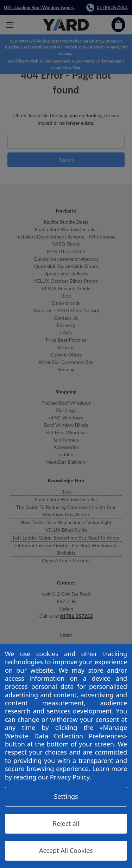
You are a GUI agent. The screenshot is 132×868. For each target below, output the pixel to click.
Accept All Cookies (66, 850)
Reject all (66, 823)
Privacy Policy (70, 777)
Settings (66, 796)
